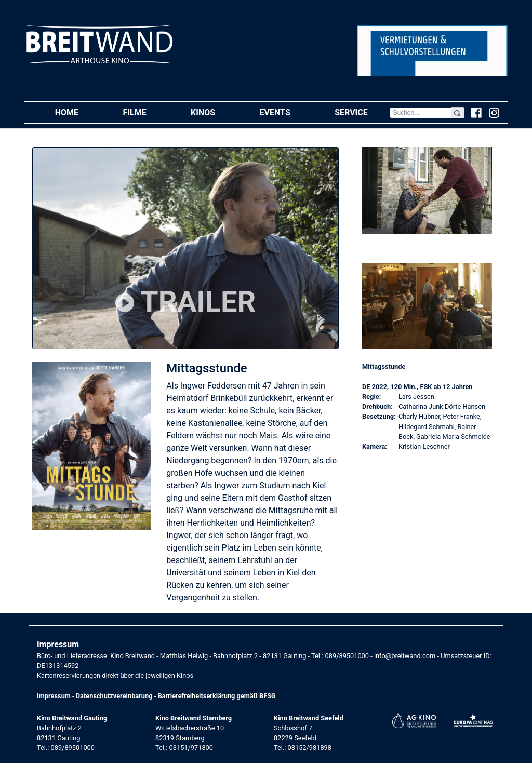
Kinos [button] (214, 112)
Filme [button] (146, 112)
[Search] (420, 113)
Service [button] (362, 112)
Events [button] (286, 112)
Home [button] (78, 112)
